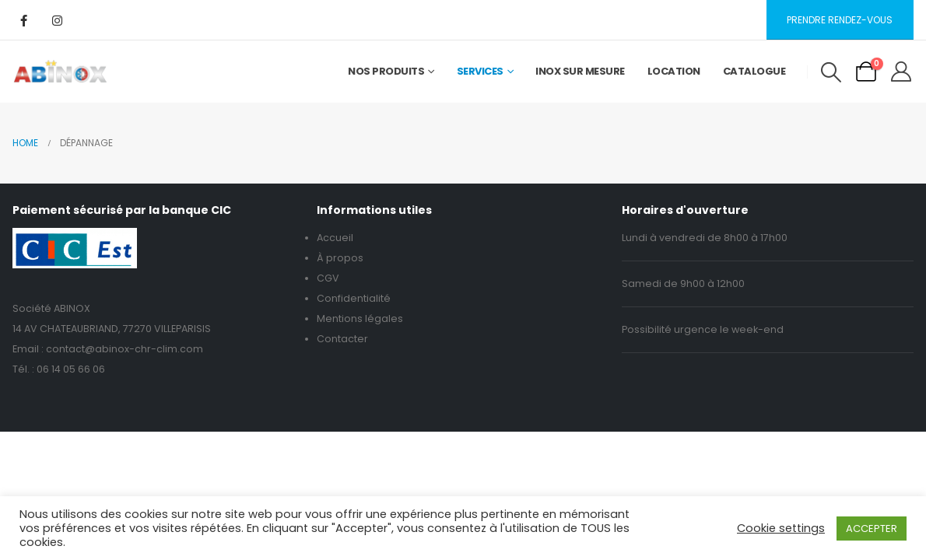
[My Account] (901, 72)
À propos (340, 258)
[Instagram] (57, 20)
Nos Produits (386, 71)
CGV (328, 278)
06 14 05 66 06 (71, 369)
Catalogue (754, 71)
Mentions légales (360, 318)
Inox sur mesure (580, 71)
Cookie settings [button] (781, 528)
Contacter (342, 339)
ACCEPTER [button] (872, 528)
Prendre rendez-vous (840, 20)
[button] (831, 72)
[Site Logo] (60, 72)
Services (480, 71)
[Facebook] (23, 20)
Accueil (335, 238)
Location (674, 71)
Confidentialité (354, 298)
